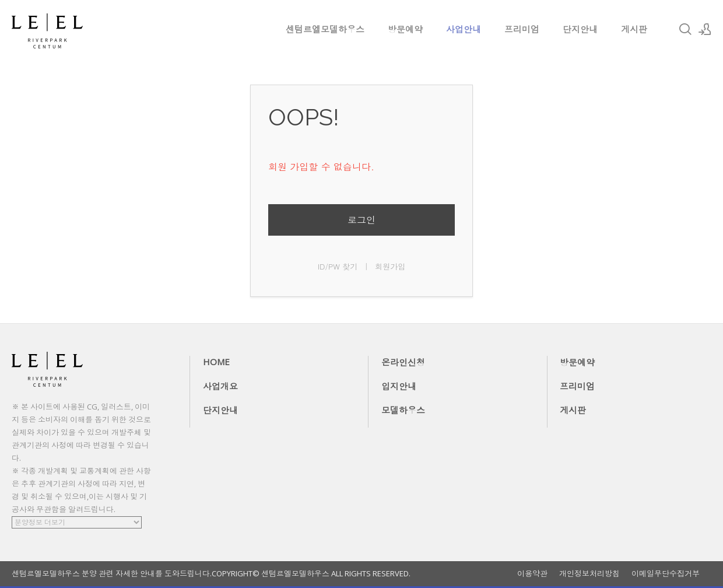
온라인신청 (403, 362)
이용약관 (532, 574)
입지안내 (399, 386)
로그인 (361, 220)
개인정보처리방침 (589, 574)
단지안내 (580, 29)
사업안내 (464, 29)
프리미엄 (522, 29)
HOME (216, 362)
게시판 (634, 29)
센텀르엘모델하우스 (325, 29)
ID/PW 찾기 (338, 266)
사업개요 (220, 386)
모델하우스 (403, 410)
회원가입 (390, 266)
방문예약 (405, 29)
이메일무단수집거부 (666, 574)
